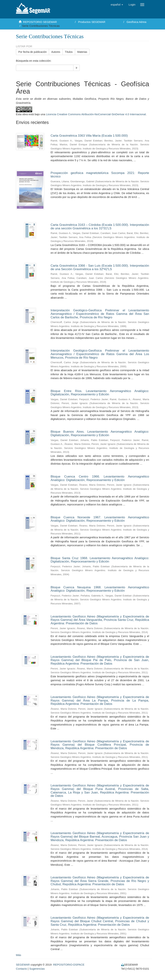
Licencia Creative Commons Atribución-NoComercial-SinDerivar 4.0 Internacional (96, 114)
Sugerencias (37, 969)
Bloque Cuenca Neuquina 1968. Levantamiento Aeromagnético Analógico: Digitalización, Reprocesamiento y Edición (100, 589)
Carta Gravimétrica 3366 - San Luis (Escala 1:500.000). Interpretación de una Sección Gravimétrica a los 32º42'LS (100, 267)
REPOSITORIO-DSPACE (69, 965)
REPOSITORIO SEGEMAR (40, 22)
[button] (117, 5)
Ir (76, 68)
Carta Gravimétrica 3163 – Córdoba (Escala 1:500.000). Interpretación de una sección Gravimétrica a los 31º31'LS (100, 227)
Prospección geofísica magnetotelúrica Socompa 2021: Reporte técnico (100, 175)
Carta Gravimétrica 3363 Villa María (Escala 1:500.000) (89, 136)
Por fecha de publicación (32, 52)
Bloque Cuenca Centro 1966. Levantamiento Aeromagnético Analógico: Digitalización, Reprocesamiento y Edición (100, 478)
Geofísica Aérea (136, 22)
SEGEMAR (23, 965)
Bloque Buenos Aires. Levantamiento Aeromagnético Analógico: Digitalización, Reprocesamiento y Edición (100, 433)
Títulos (69, 52)
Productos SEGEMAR (92, 22)
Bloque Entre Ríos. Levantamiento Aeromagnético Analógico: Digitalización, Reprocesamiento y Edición (100, 393)
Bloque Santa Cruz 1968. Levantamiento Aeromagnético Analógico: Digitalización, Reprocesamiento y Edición (100, 560)
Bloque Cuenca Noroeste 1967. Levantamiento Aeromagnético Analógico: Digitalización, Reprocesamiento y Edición (100, 519)
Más (18, 955)
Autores (56, 52)
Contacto (21, 969)
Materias (82, 52)
